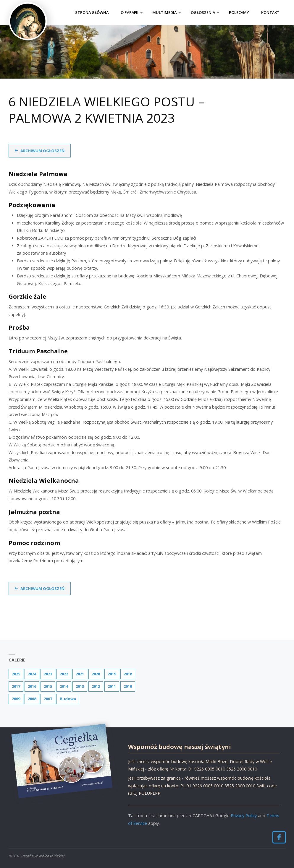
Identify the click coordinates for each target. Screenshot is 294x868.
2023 (48, 674)
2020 (96, 674)
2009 (16, 699)
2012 (96, 686)
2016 (32, 686)
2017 (16, 686)
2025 (16, 674)
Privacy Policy (244, 816)
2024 (32, 674)
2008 (32, 699)
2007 (48, 699)
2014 (64, 686)
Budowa (68, 699)
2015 (48, 686)
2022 (64, 674)
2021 (80, 674)
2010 (128, 686)
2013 (80, 686)
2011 (112, 686)
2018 (128, 674)
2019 (112, 674)
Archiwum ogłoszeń (42, 151)
